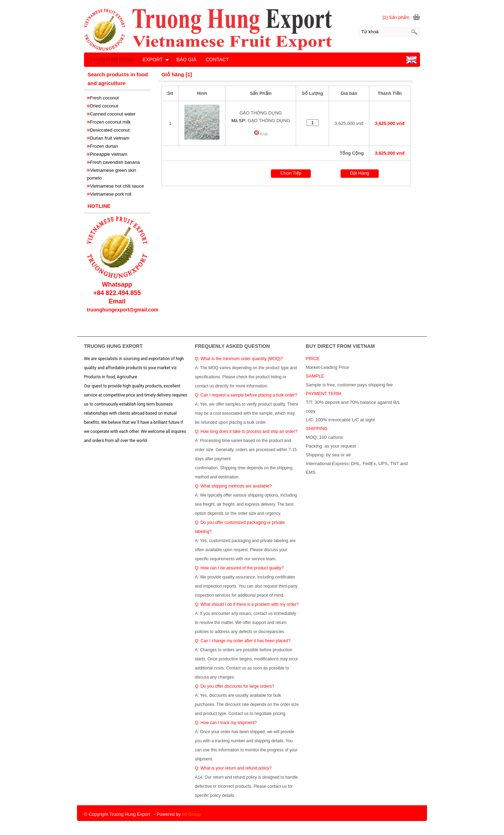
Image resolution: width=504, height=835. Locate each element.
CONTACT (217, 59)
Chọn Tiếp (291, 173)
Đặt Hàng (360, 173)
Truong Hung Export (112, 59)
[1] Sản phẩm (396, 17)
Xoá (261, 134)
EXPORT (156, 59)
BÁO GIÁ (187, 59)
